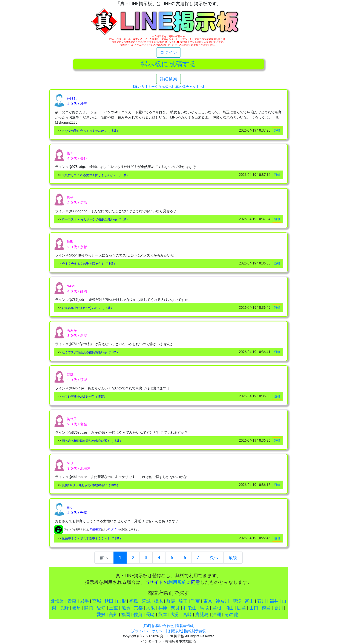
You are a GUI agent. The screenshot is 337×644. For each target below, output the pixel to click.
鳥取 (204, 608)
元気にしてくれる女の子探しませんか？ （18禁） (95, 175)
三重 (113, 608)
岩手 (84, 601)
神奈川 (222, 601)
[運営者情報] (185, 626)
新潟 (237, 601)
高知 (113, 615)
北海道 (57, 601)
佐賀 (138, 615)
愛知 (101, 608)
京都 (138, 608)
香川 (279, 608)
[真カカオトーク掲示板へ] (153, 87)
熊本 (163, 615)
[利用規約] (175, 631)
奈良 (175, 608)
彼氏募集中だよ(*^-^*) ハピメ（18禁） (87, 308)
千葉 (195, 601)
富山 (249, 601)
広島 (241, 608)
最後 (233, 558)
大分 (175, 615)
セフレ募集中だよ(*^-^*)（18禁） (84, 397)
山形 (121, 601)
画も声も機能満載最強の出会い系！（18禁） (92, 441)
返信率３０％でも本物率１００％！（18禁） (92, 539)
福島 (134, 601)
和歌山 (190, 608)
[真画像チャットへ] (189, 87)
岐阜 (77, 608)
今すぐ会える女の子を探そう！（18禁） (89, 264)
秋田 (109, 601)
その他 (231, 615)
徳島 (266, 608)
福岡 (126, 615)
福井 (274, 601)
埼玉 (183, 601)
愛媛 (101, 615)
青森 (72, 601)
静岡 (89, 608)
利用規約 (177, 582)
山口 (254, 608)
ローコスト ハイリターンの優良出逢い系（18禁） (95, 219)
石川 (262, 601)
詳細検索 (168, 79)
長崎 (150, 615)
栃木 (158, 601)
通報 (277, 131)
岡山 (229, 608)
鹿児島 (202, 615)
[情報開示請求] (195, 631)
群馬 (171, 601)
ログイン (168, 52)
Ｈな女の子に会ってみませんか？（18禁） (90, 131)
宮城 (97, 601)
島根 (217, 608)
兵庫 (163, 608)
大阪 (150, 608)
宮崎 (187, 615)
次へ (214, 558)
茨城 (146, 601)
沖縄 (217, 615)
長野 (64, 608)
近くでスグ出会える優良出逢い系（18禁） (90, 352)
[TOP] (147, 626)
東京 (208, 601)
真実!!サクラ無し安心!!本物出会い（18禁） (91, 485)
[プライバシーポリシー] (149, 631)
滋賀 (126, 608)
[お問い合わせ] (163, 626)
